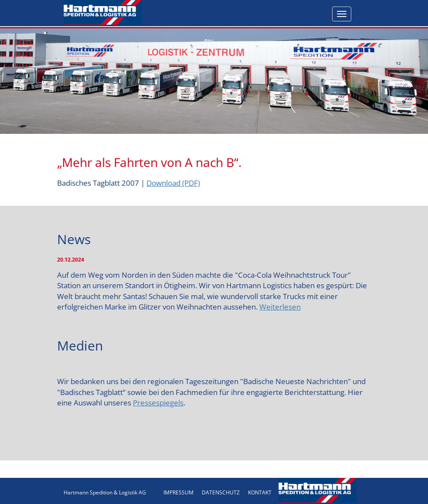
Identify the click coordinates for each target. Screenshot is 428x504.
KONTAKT (260, 492)
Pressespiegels (158, 403)
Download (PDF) (173, 183)
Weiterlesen (280, 307)
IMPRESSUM (178, 492)
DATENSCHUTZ (221, 492)
